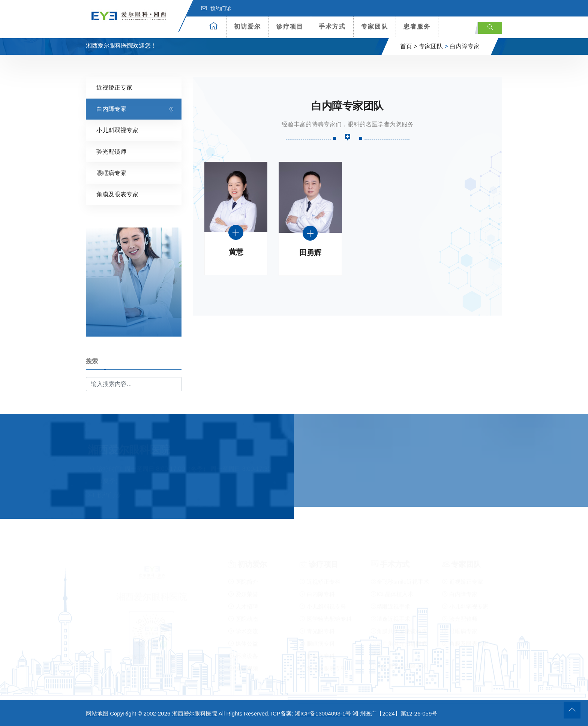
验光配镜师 (111, 152)
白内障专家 (465, 46)
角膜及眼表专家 (117, 194)
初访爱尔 (247, 26)
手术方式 (332, 26)
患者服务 (417, 26)
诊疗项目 (290, 26)
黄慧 (236, 252)
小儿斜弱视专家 (117, 130)
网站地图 (97, 713)
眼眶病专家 (111, 173)
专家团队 (375, 26)
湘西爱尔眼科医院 (195, 713)
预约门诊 (216, 8)
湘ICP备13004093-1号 (323, 713)
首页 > (409, 46)
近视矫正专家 (114, 88)
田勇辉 (310, 253)
